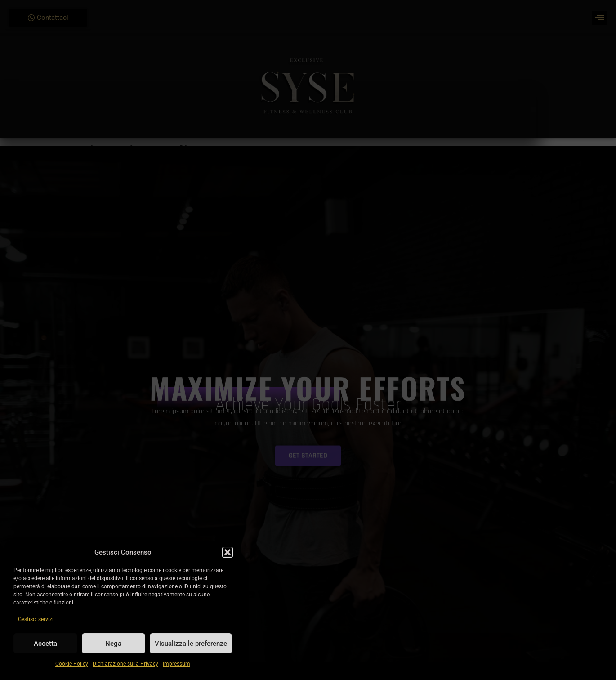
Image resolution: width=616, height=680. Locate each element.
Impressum (176, 664)
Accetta (45, 644)
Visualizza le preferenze (191, 644)
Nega (113, 644)
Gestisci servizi (36, 619)
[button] (228, 552)
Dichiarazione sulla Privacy (125, 664)
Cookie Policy (72, 664)
